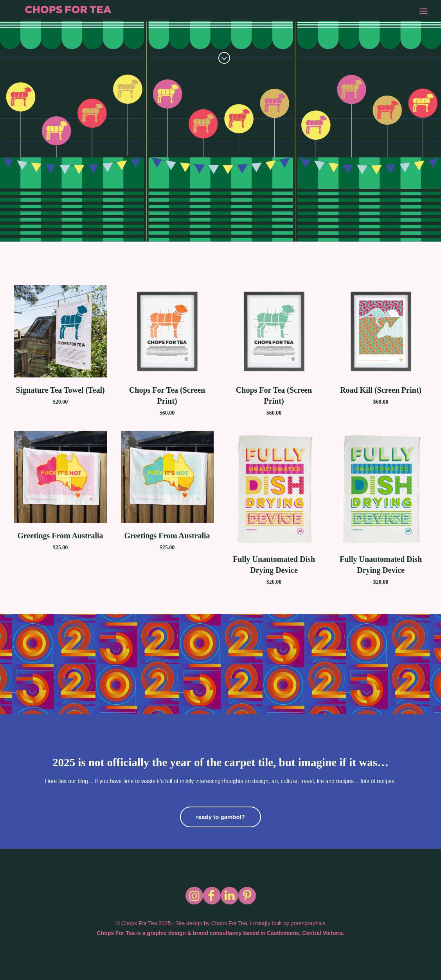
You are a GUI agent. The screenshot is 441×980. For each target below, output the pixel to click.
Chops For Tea (229, 923)
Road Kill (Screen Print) (381, 390)
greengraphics (308, 923)
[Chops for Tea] (71, 12)
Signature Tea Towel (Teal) (60, 390)
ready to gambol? (220, 817)
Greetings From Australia (60, 536)
